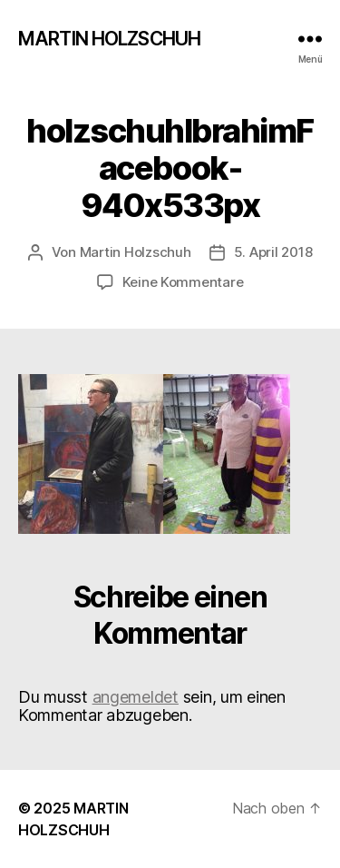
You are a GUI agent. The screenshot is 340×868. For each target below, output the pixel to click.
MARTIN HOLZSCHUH (109, 39)
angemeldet (136, 697)
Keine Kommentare (183, 282)
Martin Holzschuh (136, 252)
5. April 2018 (273, 252)
